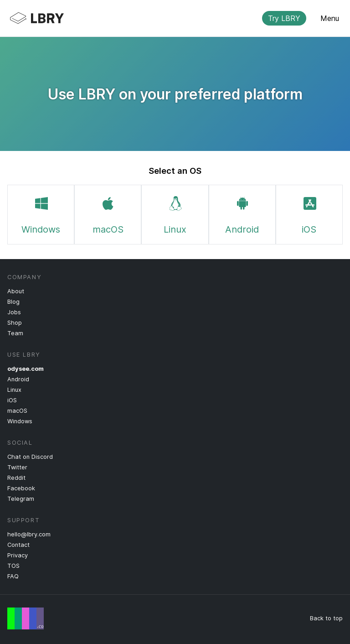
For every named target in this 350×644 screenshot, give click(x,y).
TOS (13, 566)
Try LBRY (284, 18)
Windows (41, 214)
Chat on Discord (30, 457)
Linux (175, 214)
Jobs (14, 312)
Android (242, 214)
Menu (330, 18)
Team (15, 333)
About (16, 291)
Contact (18, 545)
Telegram (21, 499)
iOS (309, 214)
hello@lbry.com (29, 534)
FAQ (13, 576)
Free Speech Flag (26, 618)
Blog (13, 302)
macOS (108, 214)
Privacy (18, 555)
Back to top (326, 618)
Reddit (16, 478)
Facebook (21, 488)
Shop (15, 323)
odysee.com (26, 369)
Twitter (17, 467)
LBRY (168, 18)
